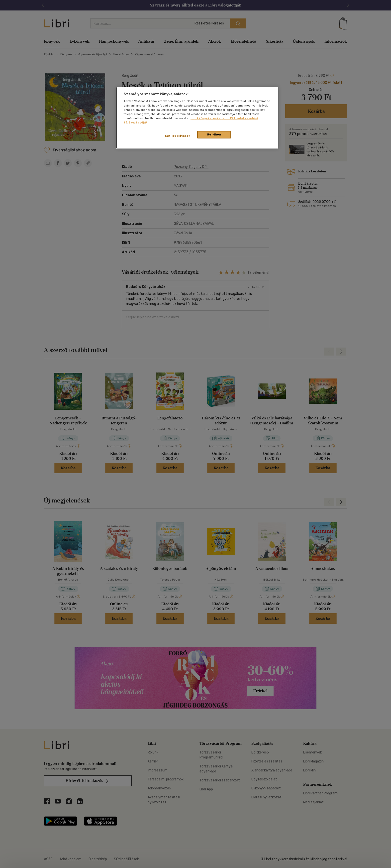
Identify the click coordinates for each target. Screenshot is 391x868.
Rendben (214, 134)
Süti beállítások (178, 136)
